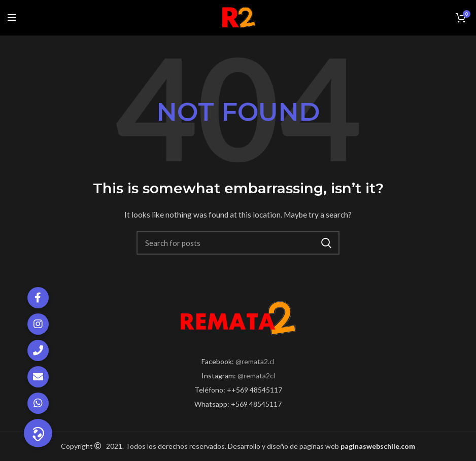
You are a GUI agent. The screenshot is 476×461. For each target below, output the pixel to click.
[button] (38, 433)
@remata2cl (256, 376)
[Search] (238, 243)
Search (326, 243)
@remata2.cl (255, 361)
